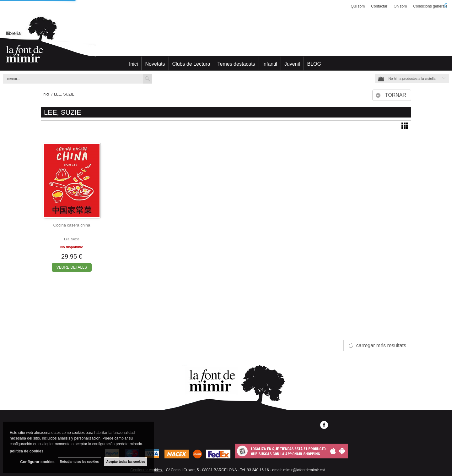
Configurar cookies (37, 462)
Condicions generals (430, 6)
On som (400, 6)
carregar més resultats (381, 345)
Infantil (270, 64)
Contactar (379, 6)
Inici (133, 64)
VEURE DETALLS (72, 267)
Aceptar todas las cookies (126, 462)
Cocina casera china (72, 225)
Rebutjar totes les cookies (79, 462)
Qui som (358, 6)
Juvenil (292, 64)
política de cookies (27, 451)
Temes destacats (236, 64)
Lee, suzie (72, 239)
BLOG (314, 64)
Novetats (155, 64)
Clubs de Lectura (191, 64)
